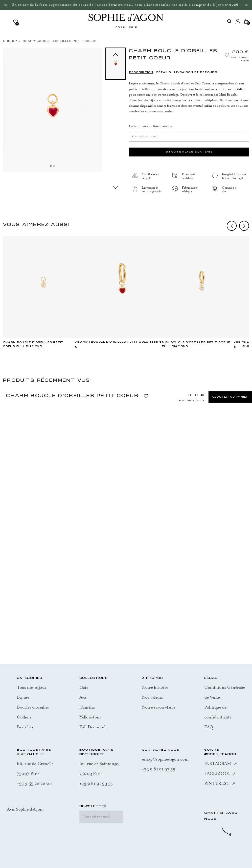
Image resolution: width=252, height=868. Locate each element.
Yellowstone (90, 717)
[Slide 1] (51, 166)
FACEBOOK (220, 773)
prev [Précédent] (115, 55)
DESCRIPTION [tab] (141, 72)
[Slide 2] (54, 166)
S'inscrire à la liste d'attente (189, 152)
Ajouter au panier (230, 397)
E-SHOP (10, 41)
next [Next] (244, 226)
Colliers (24, 717)
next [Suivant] (115, 187)
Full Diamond (92, 727)
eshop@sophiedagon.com (165, 759)
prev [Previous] (232, 226)
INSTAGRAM (220, 764)
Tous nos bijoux (32, 687)
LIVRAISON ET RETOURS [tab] (196, 72)
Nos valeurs (153, 697)
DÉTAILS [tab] (164, 72)
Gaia (84, 687)
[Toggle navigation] (8, 21)
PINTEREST (219, 783)
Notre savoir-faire (159, 707)
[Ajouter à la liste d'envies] (227, 54)
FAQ (209, 727)
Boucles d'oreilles (33, 707)
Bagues (23, 697)
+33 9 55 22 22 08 (34, 783)
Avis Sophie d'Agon (25, 809)
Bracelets (25, 727)
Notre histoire (155, 687)
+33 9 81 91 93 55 (96, 783)
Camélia (87, 707)
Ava (83, 697)
